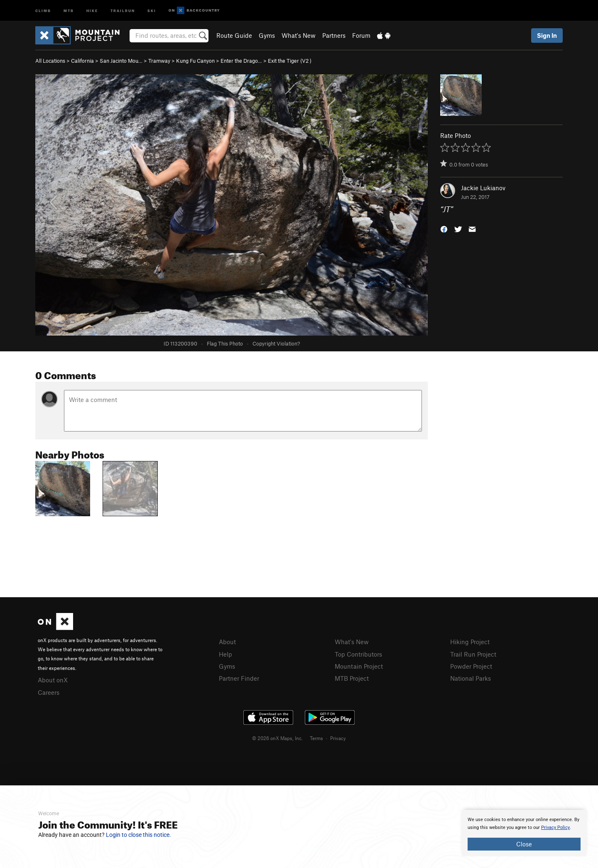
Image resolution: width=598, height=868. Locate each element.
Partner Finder (239, 678)
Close (524, 844)
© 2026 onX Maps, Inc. (277, 738)
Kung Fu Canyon (195, 61)
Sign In (547, 35)
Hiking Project (470, 642)
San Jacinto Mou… (121, 61)
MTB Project (352, 678)
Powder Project (471, 666)
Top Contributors (358, 654)
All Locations (50, 61)
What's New (299, 35)
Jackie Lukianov (483, 188)
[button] (444, 229)
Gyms (267, 35)
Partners (334, 35)
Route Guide (234, 35)
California (82, 61)
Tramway (159, 61)
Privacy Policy (555, 828)
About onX (53, 680)
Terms (316, 738)
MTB (69, 10)
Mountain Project (359, 666)
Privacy (338, 738)
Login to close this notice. (138, 835)
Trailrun (123, 10)
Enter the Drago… (241, 61)
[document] (524, 833)
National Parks (471, 678)
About (227, 642)
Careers (49, 692)
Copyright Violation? (276, 343)
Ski (152, 10)
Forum (361, 35)
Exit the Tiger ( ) (290, 61)
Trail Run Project (473, 654)
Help (225, 654)
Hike (92, 10)
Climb (43, 10)
